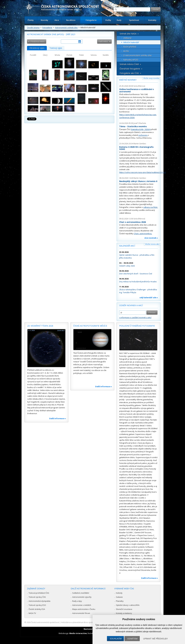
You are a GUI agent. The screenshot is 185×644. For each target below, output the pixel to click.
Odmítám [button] (132, 639)
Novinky (44, 20)
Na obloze (71, 20)
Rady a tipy (77, 601)
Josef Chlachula (140, 123)
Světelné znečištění (81, 593)
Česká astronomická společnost (45, 622)
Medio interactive (78, 633)
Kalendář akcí (127, 246)
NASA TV (32, 613)
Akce (57, 20)
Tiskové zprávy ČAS (37, 597)
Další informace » (58, 418)
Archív (126, 51)
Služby (108, 20)
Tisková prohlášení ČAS (39, 593)
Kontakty (152, 20)
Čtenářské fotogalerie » (131, 69)
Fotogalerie (91, 20)
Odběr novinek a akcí (131, 305)
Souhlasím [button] (116, 639)
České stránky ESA (37, 609)
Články (31, 20)
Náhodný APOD (131, 60)
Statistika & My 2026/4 (141, 129)
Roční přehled (130, 47)
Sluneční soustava (124, 609)
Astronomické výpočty (82, 597)
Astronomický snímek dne (66, 27)
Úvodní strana (33, 27)
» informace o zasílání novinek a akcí (135, 317)
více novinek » (151, 238)
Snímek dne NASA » (129, 34)
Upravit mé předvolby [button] (155, 639)
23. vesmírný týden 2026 (40, 326)
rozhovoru (143, 135)
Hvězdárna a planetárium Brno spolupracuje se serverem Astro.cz (90, 622)
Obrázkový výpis (37, 48)
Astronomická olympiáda (39, 601)
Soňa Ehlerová (139, 86)
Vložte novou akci (152, 244)
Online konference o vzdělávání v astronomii (137, 90)
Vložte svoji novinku (151, 78)
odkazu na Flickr (150, 207)
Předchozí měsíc (38, 42)
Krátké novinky (128, 80)
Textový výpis (56, 48)
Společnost (134, 20)
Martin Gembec (140, 144)
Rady (119, 20)
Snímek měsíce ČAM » (130, 64)
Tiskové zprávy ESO (37, 605)
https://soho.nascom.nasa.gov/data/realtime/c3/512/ (143, 172)
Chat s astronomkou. (143, 234)
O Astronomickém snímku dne (137, 55)
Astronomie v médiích (82, 605)
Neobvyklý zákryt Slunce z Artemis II (138, 181)
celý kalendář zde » (149, 297)
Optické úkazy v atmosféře (128, 605)
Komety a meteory (124, 613)
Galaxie (119, 597)
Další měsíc (103, 42)
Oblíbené (127, 38)
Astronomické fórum (81, 613)
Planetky (120, 601)
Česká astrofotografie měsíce (90, 326)
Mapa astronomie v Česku (84, 609)
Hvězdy (119, 593)
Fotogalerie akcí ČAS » (130, 73)
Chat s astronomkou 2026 (133, 222)
